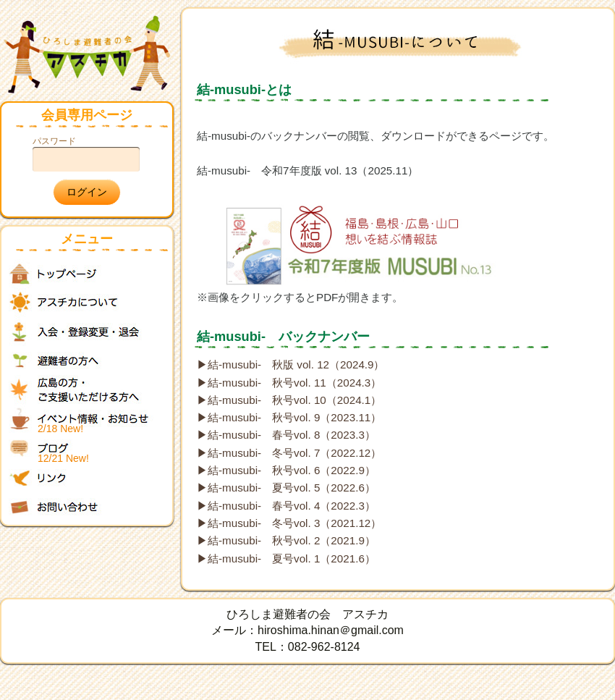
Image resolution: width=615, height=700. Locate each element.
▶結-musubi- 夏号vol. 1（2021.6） (286, 558)
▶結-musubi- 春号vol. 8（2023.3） (286, 435)
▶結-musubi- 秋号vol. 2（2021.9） (286, 540)
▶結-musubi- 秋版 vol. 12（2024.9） (291, 364)
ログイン (87, 192)
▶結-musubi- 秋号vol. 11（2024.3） (289, 383)
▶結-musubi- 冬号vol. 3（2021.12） (289, 523)
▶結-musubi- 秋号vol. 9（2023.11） (289, 417)
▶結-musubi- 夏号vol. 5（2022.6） (286, 488)
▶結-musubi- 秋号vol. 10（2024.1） (289, 400)
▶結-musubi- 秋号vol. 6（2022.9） (286, 470)
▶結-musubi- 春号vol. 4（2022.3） (286, 506)
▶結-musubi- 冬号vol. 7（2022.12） (289, 453)
